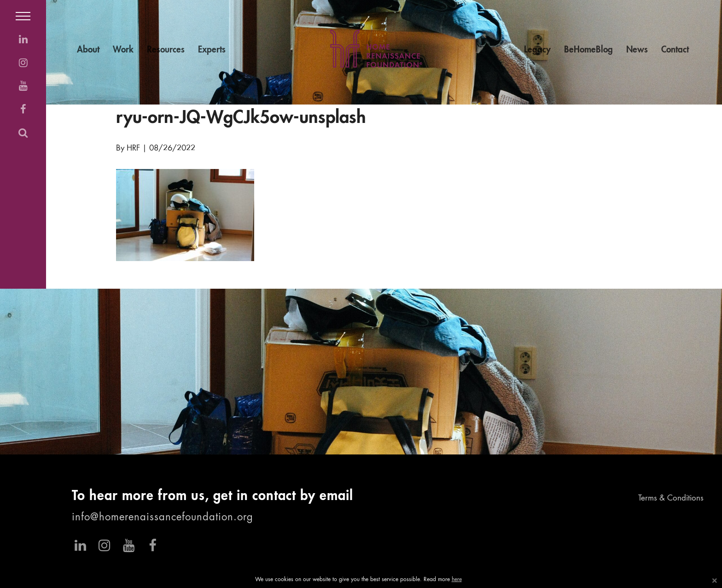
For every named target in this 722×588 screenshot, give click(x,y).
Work (123, 50)
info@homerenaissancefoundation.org (163, 518)
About (88, 50)
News (637, 50)
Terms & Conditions (671, 498)
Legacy (537, 50)
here (457, 580)
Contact (675, 50)
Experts (212, 50)
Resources (166, 50)
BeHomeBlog (588, 50)
